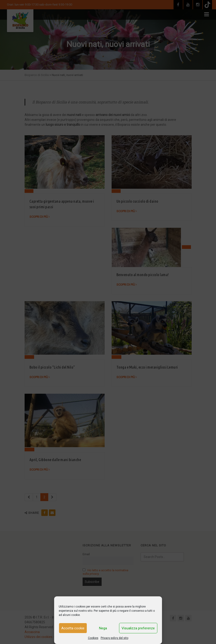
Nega (103, 628)
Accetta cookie (73, 628)
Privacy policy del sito (114, 638)
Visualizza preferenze (138, 628)
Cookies (93, 638)
